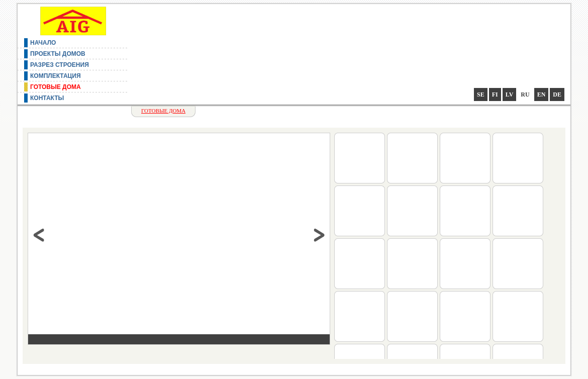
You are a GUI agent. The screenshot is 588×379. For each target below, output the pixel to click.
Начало (43, 43)
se (481, 94)
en (542, 94)
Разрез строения (60, 65)
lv (510, 94)
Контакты (47, 98)
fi (495, 94)
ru (525, 94)
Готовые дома (56, 87)
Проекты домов (58, 54)
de (557, 94)
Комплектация (56, 76)
